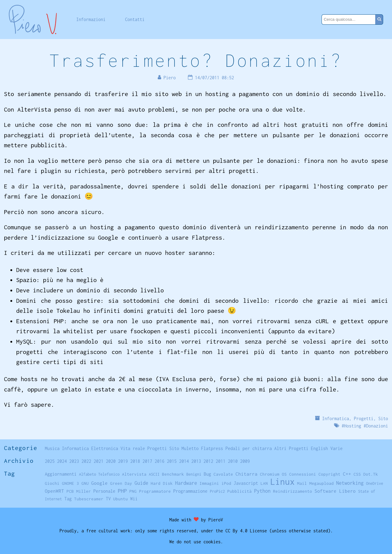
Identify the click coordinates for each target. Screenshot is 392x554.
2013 (196, 461)
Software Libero (335, 491)
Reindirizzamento (293, 491)
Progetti (364, 418)
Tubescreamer (89, 499)
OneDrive (375, 483)
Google (99, 483)
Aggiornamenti (61, 474)
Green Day (121, 483)
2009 (245, 461)
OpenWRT (54, 491)
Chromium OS (273, 474)
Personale (104, 491)
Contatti (135, 19)
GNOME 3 (70, 483)
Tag (68, 499)
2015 (172, 461)
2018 (135, 461)
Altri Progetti (291, 448)
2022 (86, 461)
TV (108, 499)
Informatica (336, 418)
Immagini (209, 483)
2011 (221, 461)
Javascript (246, 483)
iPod (226, 483)
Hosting (353, 426)
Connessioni (303, 474)
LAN (264, 483)
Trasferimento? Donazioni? (196, 60)
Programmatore (155, 491)
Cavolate (223, 474)
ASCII (154, 474)
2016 (160, 461)
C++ (347, 474)
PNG (133, 491)
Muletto (190, 448)
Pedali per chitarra (249, 448)
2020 (111, 461)
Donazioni (377, 426)
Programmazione (190, 491)
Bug (207, 474)
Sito (383, 418)
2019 (123, 461)
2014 (184, 461)
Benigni (194, 474)
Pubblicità (239, 491)
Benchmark (173, 474)
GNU (85, 483)
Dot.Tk (371, 474)
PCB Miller (79, 491)
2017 (147, 461)
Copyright (329, 474)
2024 (62, 461)
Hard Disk (162, 483)
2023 (74, 461)
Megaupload (322, 483)
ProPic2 (217, 491)
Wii (134, 499)
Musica (52, 448)
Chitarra (246, 474)
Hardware (186, 483)
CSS (357, 474)
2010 (233, 461)
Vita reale (133, 448)
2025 (50, 461)
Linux (282, 482)
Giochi (52, 483)
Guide (141, 483)
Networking (350, 483)
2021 (99, 461)
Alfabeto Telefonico (99, 474)
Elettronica (105, 448)
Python (262, 491)
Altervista (134, 474)
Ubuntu (120, 499)
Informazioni (91, 19)
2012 (208, 461)
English (319, 448)
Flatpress (212, 448)
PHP (122, 491)
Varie (336, 448)
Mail (302, 483)
